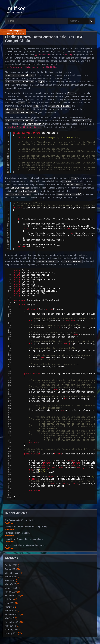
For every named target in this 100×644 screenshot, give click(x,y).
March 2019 (10, 611)
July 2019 (9, 599)
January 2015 (11, 633)
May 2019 (9, 607)
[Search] (92, 21)
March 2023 (10, 577)
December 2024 (12, 573)
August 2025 (11, 569)
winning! (69, 55)
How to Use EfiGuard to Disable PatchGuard (25, 545)
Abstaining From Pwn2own (17, 533)
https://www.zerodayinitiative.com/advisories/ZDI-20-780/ (31, 67)
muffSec (16, 8)
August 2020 (11, 592)
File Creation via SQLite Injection (20, 520)
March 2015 (10, 626)
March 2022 (10, 584)
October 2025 (11, 565)
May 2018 (9, 618)
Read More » (9, 523)
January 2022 (11, 588)
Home (11, 21)
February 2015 (11, 630)
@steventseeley (42, 55)
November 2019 (12, 596)
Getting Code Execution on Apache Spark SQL (26, 527)
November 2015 (12, 622)
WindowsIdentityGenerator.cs (25, 127)
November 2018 (12, 614)
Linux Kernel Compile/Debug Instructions (24, 539)
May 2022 (9, 580)
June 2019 (10, 603)
